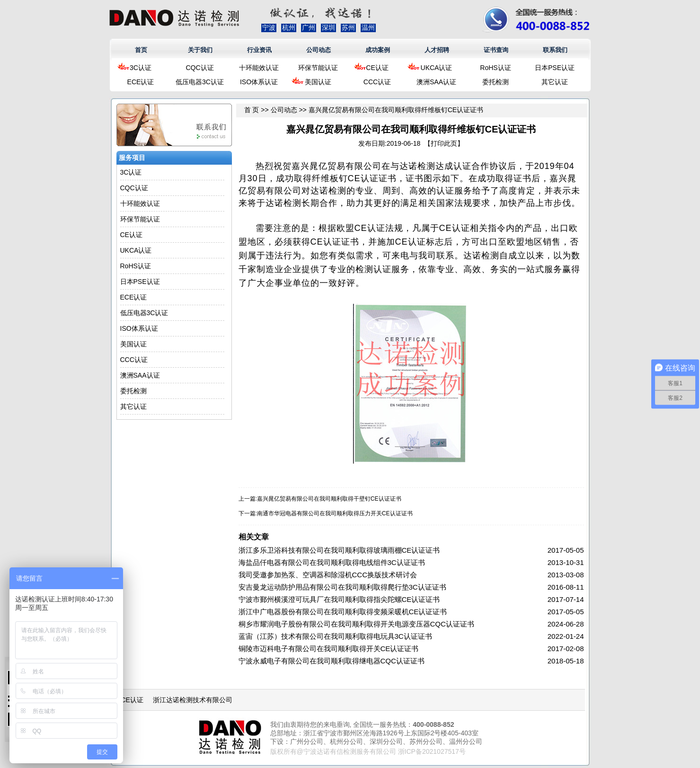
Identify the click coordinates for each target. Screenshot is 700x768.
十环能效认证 (259, 68)
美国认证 (318, 82)
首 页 (252, 110)
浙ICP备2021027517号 (432, 751)
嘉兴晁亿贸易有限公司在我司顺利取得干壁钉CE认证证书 (329, 499)
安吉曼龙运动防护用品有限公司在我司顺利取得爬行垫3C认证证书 (342, 587)
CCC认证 (377, 82)
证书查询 (496, 50)
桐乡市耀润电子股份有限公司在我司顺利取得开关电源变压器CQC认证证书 (356, 624)
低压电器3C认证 (200, 82)
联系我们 (555, 50)
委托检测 (496, 82)
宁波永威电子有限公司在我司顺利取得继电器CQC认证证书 (332, 661)
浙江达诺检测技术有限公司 (193, 700)
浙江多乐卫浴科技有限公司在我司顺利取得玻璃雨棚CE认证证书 (339, 550)
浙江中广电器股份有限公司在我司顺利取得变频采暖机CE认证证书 (343, 612)
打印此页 (444, 143)
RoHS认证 (495, 68)
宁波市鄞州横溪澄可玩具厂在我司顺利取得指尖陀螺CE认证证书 (339, 599)
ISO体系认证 (259, 82)
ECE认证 (141, 82)
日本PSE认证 (555, 68)
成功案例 (378, 50)
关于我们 (200, 50)
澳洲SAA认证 (436, 82)
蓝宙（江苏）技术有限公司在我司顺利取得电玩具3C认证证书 (335, 636)
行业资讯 (259, 50)
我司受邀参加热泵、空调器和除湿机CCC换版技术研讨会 (328, 575)
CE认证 (377, 68)
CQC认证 (199, 68)
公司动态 (319, 50)
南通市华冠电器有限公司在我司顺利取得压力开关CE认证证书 (335, 513)
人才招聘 (437, 50)
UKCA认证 (437, 68)
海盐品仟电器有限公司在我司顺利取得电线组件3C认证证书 (332, 562)
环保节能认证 (318, 68)
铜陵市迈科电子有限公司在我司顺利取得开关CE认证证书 (329, 649)
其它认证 (555, 82)
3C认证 (141, 68)
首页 (141, 50)
